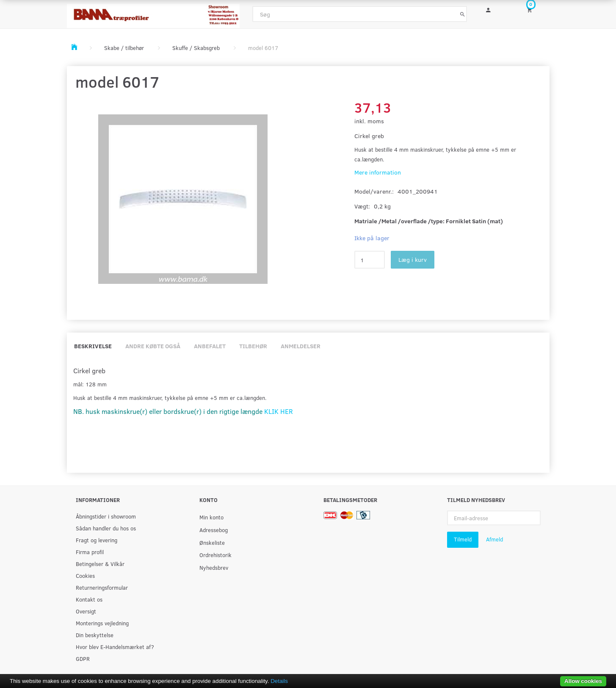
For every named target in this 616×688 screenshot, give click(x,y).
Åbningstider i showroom (106, 516)
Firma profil (90, 552)
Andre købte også (153, 346)
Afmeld (494, 539)
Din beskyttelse (95, 635)
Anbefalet (210, 346)
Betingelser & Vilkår (100, 564)
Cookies (85, 576)
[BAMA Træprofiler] (153, 13)
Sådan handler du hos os (106, 528)
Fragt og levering (97, 540)
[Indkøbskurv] (535, 10)
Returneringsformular (102, 587)
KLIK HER (279, 411)
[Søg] (463, 14)
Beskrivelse (93, 346)
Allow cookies (583, 681)
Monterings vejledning (102, 623)
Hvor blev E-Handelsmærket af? (115, 647)
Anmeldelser (301, 346)
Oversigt (86, 611)
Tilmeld (463, 539)
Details (279, 681)
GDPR (83, 659)
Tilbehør (253, 346)
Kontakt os (89, 599)
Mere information (378, 172)
